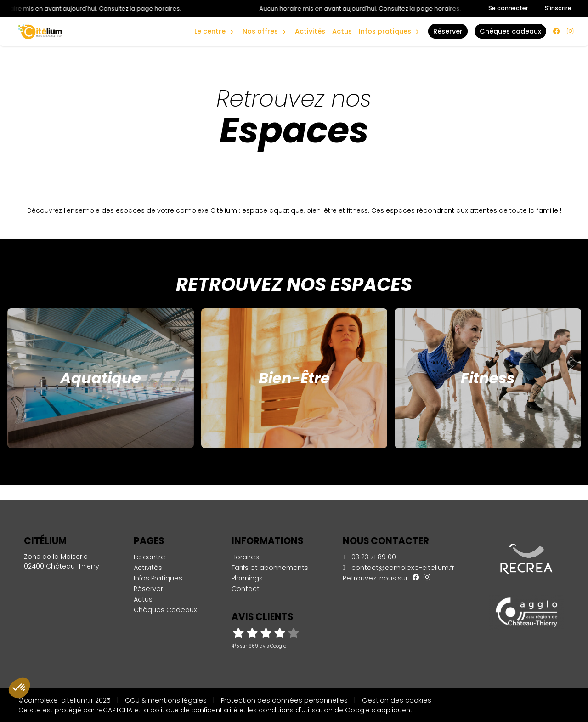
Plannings (247, 578)
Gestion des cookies (397, 700)
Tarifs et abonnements (270, 568)
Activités (310, 31)
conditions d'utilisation (296, 710)
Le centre (150, 557)
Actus (342, 31)
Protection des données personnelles (284, 700)
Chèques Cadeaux (165, 610)
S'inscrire (558, 8)
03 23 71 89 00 (369, 557)
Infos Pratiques (385, 31)
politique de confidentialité (194, 710)
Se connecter (508, 8)
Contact (246, 589)
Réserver (148, 589)
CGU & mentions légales (166, 700)
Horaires (245, 557)
